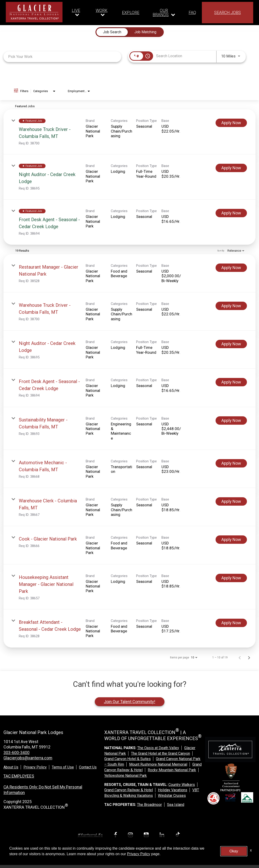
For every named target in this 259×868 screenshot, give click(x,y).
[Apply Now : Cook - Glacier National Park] (231, 540)
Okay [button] (234, 851)
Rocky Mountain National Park (172, 770)
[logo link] (34, 12)
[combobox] (62, 57)
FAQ (192, 13)
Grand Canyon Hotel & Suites (128, 759)
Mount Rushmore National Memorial (158, 764)
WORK (102, 10)
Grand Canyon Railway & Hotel (129, 790)
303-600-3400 (16, 753)
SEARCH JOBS (228, 12)
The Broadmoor (149, 805)
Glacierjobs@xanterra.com (28, 758)
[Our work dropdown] (103, 13)
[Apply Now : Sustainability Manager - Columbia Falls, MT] (231, 421)
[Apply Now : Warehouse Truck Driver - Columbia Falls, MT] (231, 123)
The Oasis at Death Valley (158, 748)
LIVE (76, 10)
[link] (129, 132)
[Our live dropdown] (77, 13)
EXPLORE (131, 13)
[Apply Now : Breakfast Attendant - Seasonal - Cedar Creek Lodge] (231, 623)
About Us (11, 767)
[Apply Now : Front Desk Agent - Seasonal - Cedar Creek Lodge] (231, 213)
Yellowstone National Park (126, 776)
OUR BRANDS (161, 12)
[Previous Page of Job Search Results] (240, 658)
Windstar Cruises (172, 796)
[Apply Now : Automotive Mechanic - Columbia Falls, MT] (231, 463)
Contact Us (88, 767)
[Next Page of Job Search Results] (249, 658)
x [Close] (251, 850)
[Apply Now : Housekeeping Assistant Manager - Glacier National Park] (231, 578)
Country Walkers (182, 785)
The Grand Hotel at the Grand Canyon (161, 753)
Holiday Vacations (173, 790)
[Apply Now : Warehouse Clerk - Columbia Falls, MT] (231, 501)
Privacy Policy (35, 767)
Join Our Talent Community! (129, 702)
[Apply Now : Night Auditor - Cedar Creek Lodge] (231, 168)
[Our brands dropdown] (164, 13)
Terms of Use (63, 767)
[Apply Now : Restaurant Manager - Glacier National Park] (231, 268)
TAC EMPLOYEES (19, 776)
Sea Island (176, 805)
